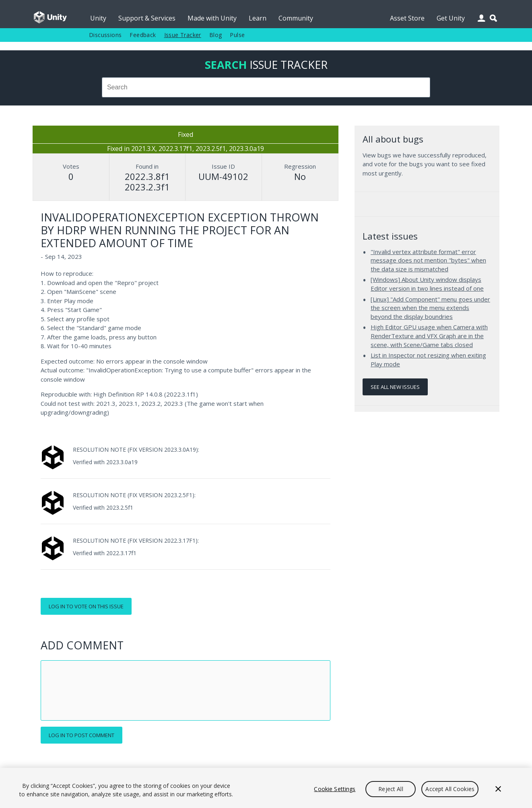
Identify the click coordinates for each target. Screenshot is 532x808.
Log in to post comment (81, 735)
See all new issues (395, 387)
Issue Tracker (183, 35)
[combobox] (266, 87)
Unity (98, 18)
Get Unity (451, 18)
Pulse (237, 35)
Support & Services (147, 18)
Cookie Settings (335, 789)
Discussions (105, 35)
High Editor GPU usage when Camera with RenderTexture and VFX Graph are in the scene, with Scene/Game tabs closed (429, 336)
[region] (266, 788)
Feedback (143, 35)
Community (296, 18)
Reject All (391, 789)
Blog (216, 35)
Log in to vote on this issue (86, 606)
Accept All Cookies (450, 789)
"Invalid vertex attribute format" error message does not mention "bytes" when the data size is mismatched (428, 260)
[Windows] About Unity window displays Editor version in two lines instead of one (427, 284)
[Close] (498, 789)
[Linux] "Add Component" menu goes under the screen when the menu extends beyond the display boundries (430, 308)
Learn (258, 18)
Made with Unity (212, 18)
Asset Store (407, 18)
